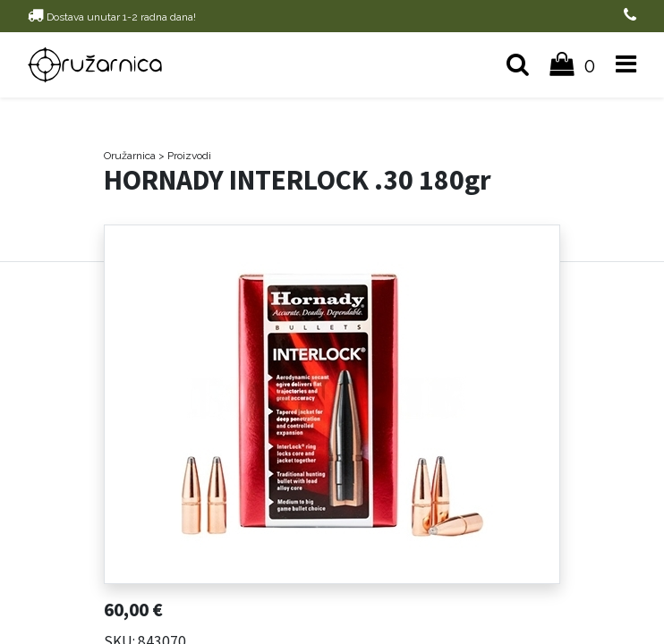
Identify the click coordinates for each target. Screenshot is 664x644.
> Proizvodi (185, 156)
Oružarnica (130, 156)
